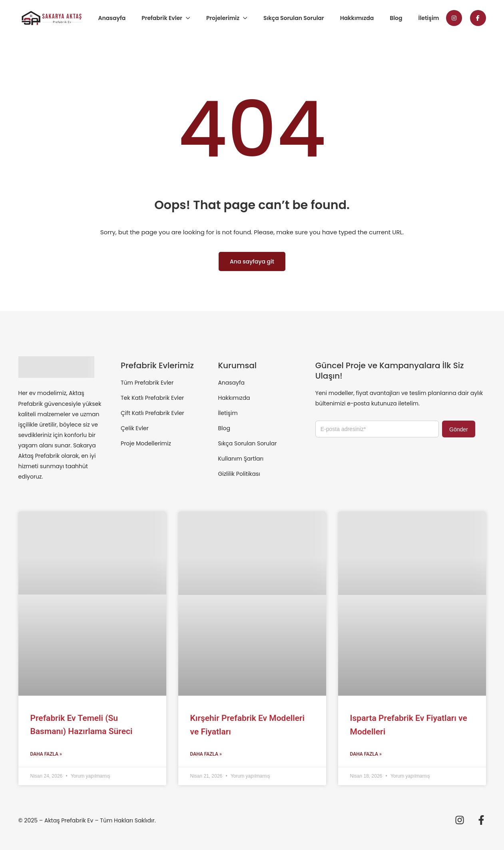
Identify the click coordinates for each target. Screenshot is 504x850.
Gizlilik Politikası (239, 474)
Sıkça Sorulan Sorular (294, 18)
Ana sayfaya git (252, 261)
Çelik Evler (135, 428)
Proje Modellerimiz (146, 443)
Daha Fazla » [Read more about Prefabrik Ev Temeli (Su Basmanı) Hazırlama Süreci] (46, 754)
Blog (396, 18)
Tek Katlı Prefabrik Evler (152, 398)
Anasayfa (112, 18)
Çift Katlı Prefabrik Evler (152, 413)
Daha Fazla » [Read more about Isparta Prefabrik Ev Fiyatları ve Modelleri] (366, 754)
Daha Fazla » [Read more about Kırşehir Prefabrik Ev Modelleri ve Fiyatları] (206, 754)
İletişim (429, 18)
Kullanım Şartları (241, 459)
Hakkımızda (357, 18)
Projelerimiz (223, 18)
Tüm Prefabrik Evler (147, 383)
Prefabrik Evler (162, 18)
